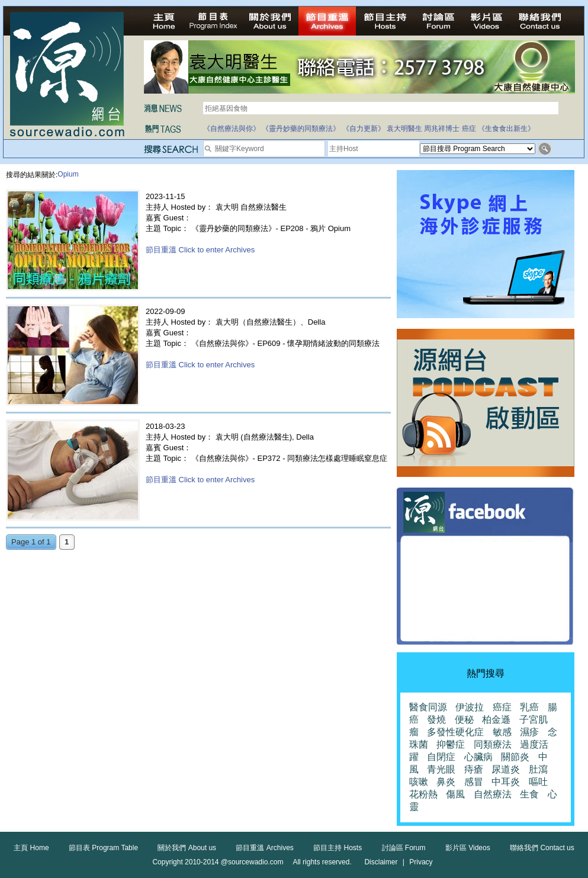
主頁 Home (31, 848)
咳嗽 (419, 782)
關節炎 (515, 757)
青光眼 (441, 769)
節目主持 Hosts (338, 848)
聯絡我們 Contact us (542, 848)
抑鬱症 (451, 744)
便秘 (464, 720)
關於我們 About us (187, 848)
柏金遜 (496, 720)
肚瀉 (538, 769)
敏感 (502, 732)
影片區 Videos (468, 848)
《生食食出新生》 (506, 129)
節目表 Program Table (103, 848)
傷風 (455, 794)
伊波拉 (470, 707)
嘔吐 (538, 782)
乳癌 (529, 707)
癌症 (469, 129)
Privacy (421, 862)
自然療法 (493, 794)
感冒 (474, 782)
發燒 (436, 720)
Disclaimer (381, 862)
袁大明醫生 (404, 129)
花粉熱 (423, 794)
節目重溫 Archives (264, 848)
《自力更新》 (364, 129)
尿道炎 (506, 769)
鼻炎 (446, 782)
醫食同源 (428, 707)
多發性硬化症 (455, 732)
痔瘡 (474, 769)
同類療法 (493, 744)
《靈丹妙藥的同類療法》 (301, 129)
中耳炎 (506, 782)
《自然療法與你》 (232, 129)
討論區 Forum (404, 848)
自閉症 (441, 757)
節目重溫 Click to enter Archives (200, 250)
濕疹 (529, 732)
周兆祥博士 (442, 129)
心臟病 (478, 757)
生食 (529, 794)
